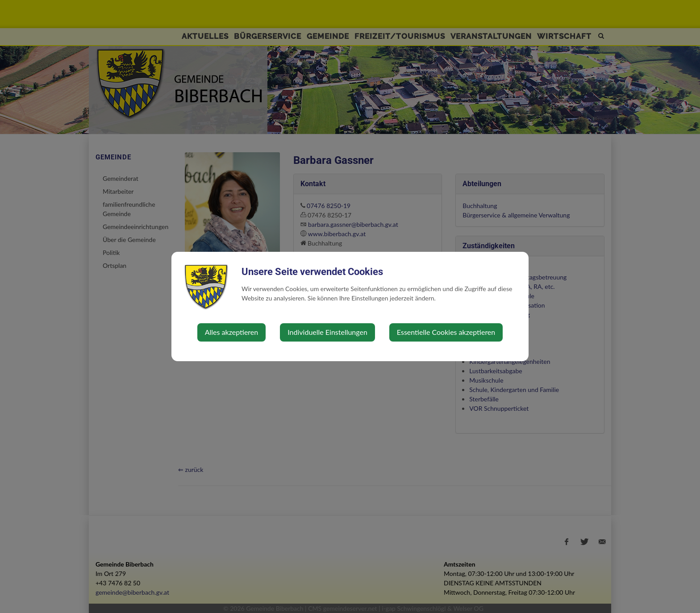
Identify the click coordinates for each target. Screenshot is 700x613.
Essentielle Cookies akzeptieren (446, 332)
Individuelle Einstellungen (327, 332)
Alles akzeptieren (231, 332)
